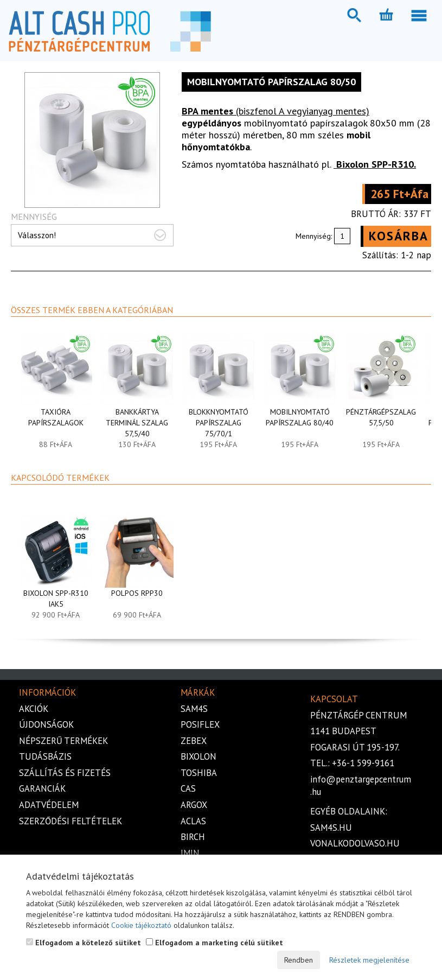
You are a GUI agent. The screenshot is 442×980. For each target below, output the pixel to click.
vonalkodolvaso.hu (355, 843)
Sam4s (194, 709)
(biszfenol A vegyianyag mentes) (276, 111)
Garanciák (42, 788)
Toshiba (199, 773)
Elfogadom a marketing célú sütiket (214, 943)
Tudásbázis (45, 756)
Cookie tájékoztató (141, 925)
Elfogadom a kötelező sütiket (84, 943)
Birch (193, 837)
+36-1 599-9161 (363, 763)
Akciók (34, 709)
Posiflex (200, 724)
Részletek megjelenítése (369, 960)
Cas (188, 788)
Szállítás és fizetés (65, 773)
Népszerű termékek (63, 741)
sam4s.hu (331, 828)
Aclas (193, 821)
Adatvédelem (49, 805)
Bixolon (198, 756)
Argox (194, 805)
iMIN (190, 853)
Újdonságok (46, 724)
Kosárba (399, 236)
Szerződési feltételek (71, 821)
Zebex (194, 741)
